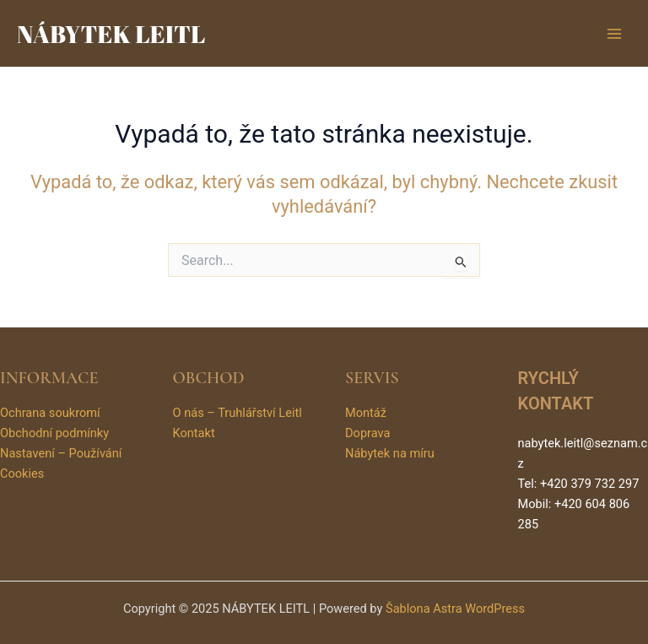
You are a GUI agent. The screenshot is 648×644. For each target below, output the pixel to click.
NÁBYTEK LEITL (111, 33)
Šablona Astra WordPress (455, 609)
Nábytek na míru (390, 453)
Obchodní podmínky (54, 433)
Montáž (366, 413)
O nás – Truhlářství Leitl (238, 413)
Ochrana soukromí (50, 413)
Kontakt (194, 433)
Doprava (367, 433)
